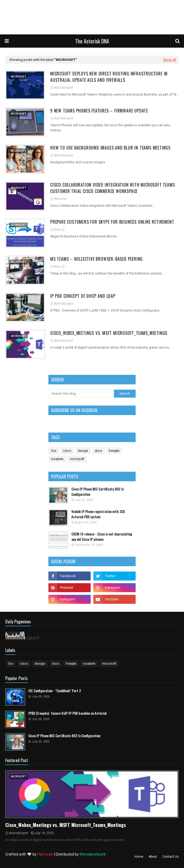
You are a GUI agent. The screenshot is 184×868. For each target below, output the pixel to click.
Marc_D (59, 230)
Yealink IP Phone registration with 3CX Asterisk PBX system (98, 514)
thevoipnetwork (93, 854)
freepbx (114, 451)
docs (99, 451)
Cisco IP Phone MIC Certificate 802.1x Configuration (98, 492)
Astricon (60, 199)
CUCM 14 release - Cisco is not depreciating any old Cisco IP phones (102, 537)
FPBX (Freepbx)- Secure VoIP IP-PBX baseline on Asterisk (67, 713)
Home (139, 857)
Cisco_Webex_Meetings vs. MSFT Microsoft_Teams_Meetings (109, 333)
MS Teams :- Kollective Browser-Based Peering (96, 259)
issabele (57, 459)
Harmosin (45, 854)
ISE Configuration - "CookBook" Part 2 (55, 691)
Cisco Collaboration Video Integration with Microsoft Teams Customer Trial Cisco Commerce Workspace (112, 188)
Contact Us (171, 857)
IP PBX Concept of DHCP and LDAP (83, 296)
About (153, 857)
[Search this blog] (81, 394)
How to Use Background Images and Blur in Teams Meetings (110, 148)
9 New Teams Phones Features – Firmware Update (99, 111)
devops (83, 451)
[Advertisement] (88, 19)
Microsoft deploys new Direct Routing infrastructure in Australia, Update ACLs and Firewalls (109, 77)
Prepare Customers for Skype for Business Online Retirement (112, 222)
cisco (67, 451)
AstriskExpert (64, 88)
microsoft (77, 459)
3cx (54, 451)
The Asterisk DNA (92, 41)
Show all (170, 60)
